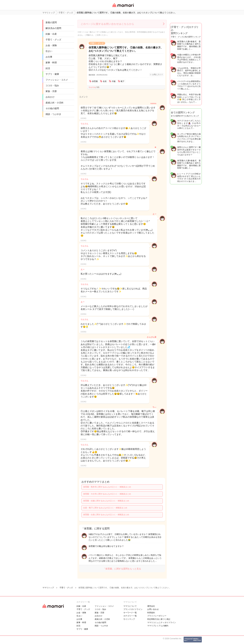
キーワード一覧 (130, 613)
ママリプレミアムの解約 (158, 626)
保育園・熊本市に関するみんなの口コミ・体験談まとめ (107, 487)
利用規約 (151, 613)
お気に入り (157, 74)
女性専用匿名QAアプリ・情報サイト (123, 7)
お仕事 (49, 57)
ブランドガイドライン (133, 609)
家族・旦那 (51, 91)
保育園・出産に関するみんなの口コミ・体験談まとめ (106, 515)
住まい (49, 51)
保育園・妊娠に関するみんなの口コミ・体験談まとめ (106, 501)
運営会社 (151, 606)
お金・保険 (51, 45)
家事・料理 (51, 63)
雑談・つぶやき (53, 114)
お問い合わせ (153, 609)
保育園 (95, 81)
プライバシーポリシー (157, 616)
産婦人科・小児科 (55, 103)
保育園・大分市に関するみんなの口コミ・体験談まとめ (107, 494)
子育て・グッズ (53, 40)
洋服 (114, 81)
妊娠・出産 (51, 34)
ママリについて (130, 606)
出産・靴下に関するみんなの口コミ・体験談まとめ (105, 508)
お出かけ (50, 97)
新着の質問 (51, 22)
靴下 (123, 81)
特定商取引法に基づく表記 (159, 619)
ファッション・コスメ (57, 80)
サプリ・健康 (52, 74)
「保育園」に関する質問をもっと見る (122, 569)
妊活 (48, 68)
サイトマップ (129, 619)
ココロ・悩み (52, 85)
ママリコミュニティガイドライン (162, 623)
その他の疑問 (52, 108)
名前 (105, 81)
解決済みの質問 (53, 28)
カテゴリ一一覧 (130, 616)
